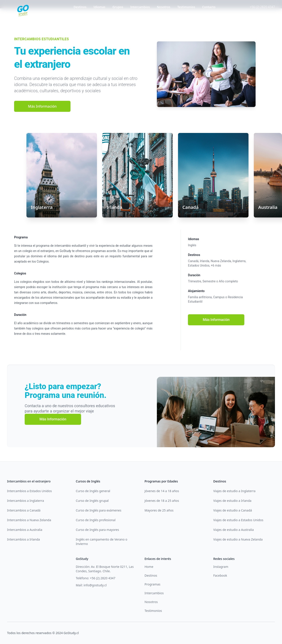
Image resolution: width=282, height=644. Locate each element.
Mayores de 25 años (159, 510)
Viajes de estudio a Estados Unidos (238, 520)
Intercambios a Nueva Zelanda (29, 520)
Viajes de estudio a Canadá (233, 510)
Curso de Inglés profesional (96, 520)
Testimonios (186, 7)
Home (149, 567)
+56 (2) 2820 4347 (262, 7)
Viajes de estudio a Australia (234, 530)
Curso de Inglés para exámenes (99, 510)
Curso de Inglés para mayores (97, 530)
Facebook (220, 575)
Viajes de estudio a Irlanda (232, 501)
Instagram (221, 567)
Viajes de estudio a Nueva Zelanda (238, 539)
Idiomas (99, 7)
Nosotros (164, 7)
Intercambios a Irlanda (23, 539)
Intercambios (140, 7)
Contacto (209, 7)
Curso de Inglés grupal (92, 501)
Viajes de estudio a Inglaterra (234, 491)
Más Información (42, 106)
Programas (152, 584)
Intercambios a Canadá (24, 510)
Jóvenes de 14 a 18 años (162, 491)
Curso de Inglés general (93, 491)
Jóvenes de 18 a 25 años (162, 501)
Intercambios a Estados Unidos (29, 491)
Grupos (118, 7)
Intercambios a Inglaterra (26, 501)
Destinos (80, 7)
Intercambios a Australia (25, 530)
